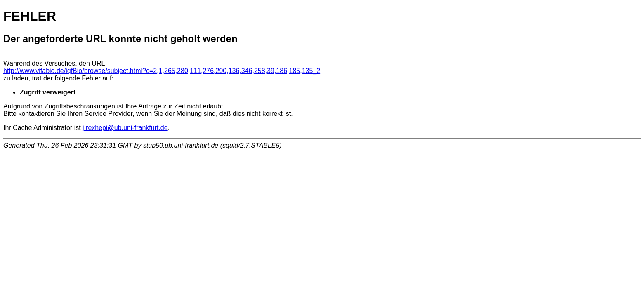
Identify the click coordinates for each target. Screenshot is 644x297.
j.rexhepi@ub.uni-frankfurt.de (125, 128)
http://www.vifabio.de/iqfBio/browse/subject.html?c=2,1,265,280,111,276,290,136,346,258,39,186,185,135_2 (162, 71)
